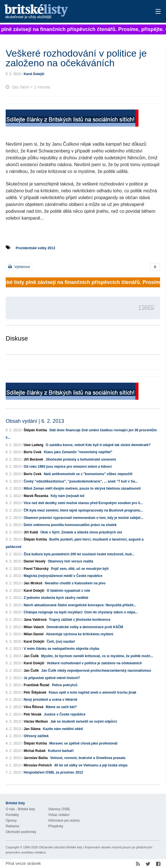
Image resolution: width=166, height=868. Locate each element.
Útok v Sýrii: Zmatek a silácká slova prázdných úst (81, 532)
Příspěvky (56, 826)
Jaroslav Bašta (36, 758)
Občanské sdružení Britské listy (61, 847)
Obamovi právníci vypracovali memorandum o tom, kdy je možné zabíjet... (83, 518)
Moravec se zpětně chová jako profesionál (83, 743)
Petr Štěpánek (35, 692)
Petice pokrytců (65, 685)
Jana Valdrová (35, 620)
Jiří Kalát (31, 532)
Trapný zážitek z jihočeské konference (80, 620)
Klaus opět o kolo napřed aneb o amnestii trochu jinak (93, 692)
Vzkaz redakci (59, 815)
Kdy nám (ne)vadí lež (67, 496)
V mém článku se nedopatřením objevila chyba (61, 649)
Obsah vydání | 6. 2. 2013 (35, 421)
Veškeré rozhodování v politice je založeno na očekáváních (94, 663)
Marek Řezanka (36, 496)
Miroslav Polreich (38, 765)
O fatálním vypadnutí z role (68, 591)
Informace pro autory (64, 820)
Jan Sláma (32, 729)
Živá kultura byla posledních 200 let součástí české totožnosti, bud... (79, 554)
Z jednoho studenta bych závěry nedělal (56, 598)
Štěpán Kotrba (35, 430)
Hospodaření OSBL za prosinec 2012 (53, 772)
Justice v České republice (65, 714)
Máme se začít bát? (61, 707)
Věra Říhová (33, 707)
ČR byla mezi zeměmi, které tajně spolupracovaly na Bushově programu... (83, 510)
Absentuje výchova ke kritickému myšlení (80, 634)
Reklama (12, 826)
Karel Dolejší (34, 74)
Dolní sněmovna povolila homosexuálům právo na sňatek (70, 525)
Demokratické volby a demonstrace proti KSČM (85, 627)
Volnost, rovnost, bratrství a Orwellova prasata (88, 758)
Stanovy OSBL (59, 809)
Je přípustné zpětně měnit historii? (52, 678)
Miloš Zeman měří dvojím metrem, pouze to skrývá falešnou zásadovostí (82, 488)
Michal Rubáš (34, 751)
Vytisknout (19, 267)
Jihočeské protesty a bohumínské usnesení (81, 459)
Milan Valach (34, 627)
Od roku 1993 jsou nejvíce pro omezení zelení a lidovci (68, 467)
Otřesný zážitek (36, 736)
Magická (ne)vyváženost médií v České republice (63, 576)
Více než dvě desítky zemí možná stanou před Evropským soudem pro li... (83, 503)
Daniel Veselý (34, 561)
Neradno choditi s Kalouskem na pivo (75, 583)
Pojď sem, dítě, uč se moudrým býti (80, 569)
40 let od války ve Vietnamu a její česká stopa (91, 765)
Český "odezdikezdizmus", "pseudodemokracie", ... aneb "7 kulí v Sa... (81, 481)
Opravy (11, 820)
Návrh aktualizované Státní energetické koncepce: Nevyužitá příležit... (80, 605)
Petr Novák (32, 714)
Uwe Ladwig (33, 445)
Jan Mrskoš (33, 583)
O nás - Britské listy (20, 809)
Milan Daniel (33, 634)
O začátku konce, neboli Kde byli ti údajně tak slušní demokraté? (98, 445)
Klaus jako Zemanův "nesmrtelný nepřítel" (78, 452)
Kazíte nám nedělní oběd (63, 729)
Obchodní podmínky (21, 832)
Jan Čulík (31, 656)
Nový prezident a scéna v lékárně (50, 700)
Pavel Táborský (36, 569)
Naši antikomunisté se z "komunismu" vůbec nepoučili (88, 474)
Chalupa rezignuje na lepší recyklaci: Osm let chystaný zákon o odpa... (81, 612)
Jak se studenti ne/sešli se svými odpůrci (84, 721)
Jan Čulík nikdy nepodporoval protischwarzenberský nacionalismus (96, 671)
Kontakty (12, 815)
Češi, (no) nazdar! (61, 642)
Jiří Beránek (33, 459)
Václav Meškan (36, 721)
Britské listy (66, 12)
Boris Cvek (32, 452)
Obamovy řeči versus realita (70, 561)
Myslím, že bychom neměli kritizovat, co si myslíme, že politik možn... (97, 656)
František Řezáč (36, 685)
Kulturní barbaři (61, 751)
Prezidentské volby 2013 (35, 248)
